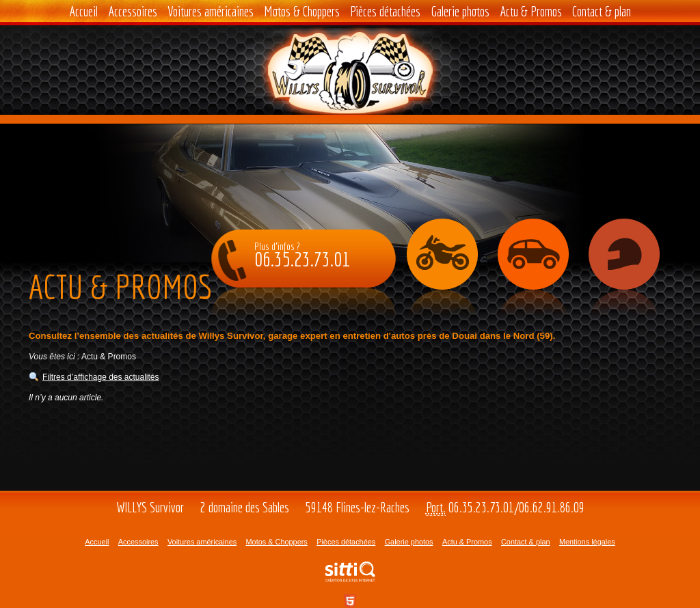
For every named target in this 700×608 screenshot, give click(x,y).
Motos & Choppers (302, 11)
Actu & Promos (531, 11)
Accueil (83, 11)
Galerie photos (460, 11)
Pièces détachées (385, 11)
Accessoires (133, 11)
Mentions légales (587, 542)
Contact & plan (602, 11)
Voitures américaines (211, 11)
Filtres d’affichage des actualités (101, 377)
